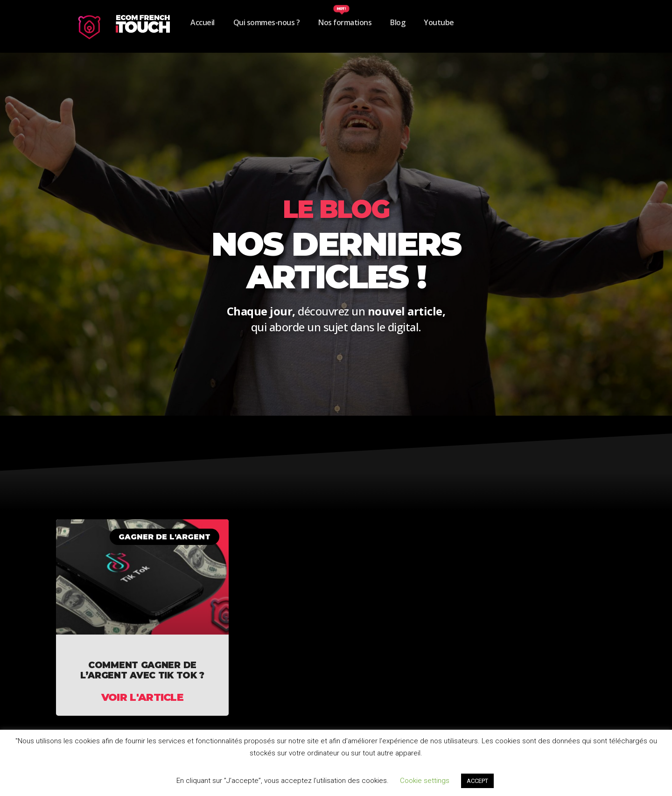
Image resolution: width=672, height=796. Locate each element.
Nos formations (345, 22)
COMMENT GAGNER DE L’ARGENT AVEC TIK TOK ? (142, 670)
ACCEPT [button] (477, 781)
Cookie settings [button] (425, 781)
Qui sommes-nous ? (267, 22)
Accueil (203, 22)
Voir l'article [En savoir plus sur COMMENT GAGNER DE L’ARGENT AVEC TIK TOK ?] (142, 697)
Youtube (439, 22)
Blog (398, 22)
